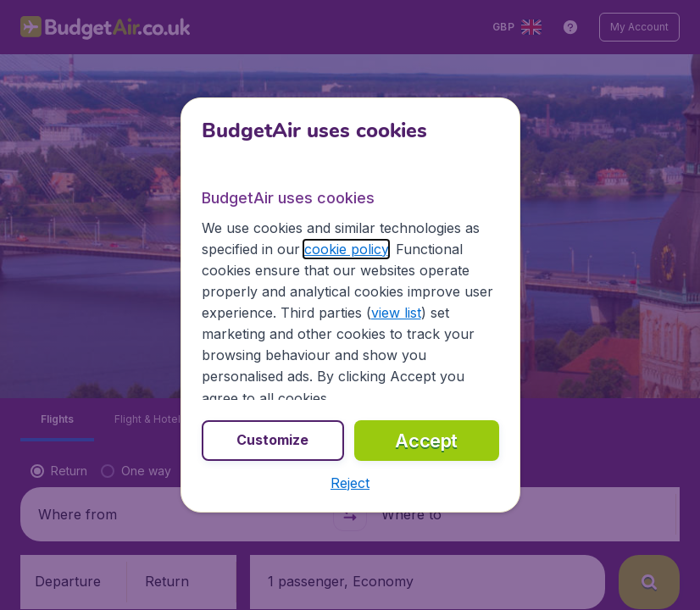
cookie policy (346, 249)
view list (396, 313)
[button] (350, 483)
